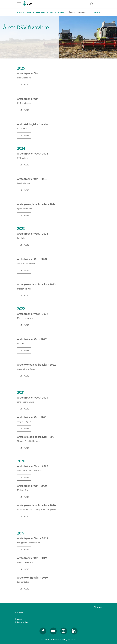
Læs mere (24, 245)
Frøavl (28, 12)
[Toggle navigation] (19, 3)
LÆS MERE (24, 85)
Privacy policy (22, 622)
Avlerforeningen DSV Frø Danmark (50, 12)
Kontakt (19, 613)
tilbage (97, 12)
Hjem (19, 12)
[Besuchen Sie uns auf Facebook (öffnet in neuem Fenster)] (43, 631)
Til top (98, 607)
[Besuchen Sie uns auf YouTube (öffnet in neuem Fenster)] (53, 631)
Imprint (19, 619)
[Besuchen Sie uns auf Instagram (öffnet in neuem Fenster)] (64, 631)
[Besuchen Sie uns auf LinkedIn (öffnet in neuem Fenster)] (74, 631)
